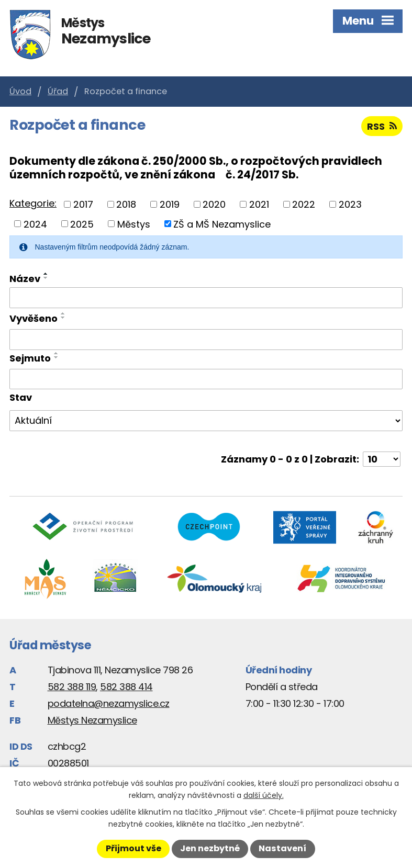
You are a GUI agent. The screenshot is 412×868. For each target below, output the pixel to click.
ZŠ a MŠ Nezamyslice (222, 224)
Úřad (58, 91)
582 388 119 (72, 687)
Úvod (20, 91)
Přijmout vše (133, 848)
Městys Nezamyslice (92, 720)
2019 (170, 204)
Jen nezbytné (210, 848)
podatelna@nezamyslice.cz (109, 703)
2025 (82, 224)
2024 (35, 224)
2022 (304, 204)
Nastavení (282, 848)
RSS (382, 126)
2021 (259, 204)
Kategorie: (33, 203)
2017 (83, 204)
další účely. (264, 795)
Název (25, 279)
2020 (214, 204)
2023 (350, 204)
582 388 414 (126, 687)
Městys (134, 224)
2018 (126, 204)
